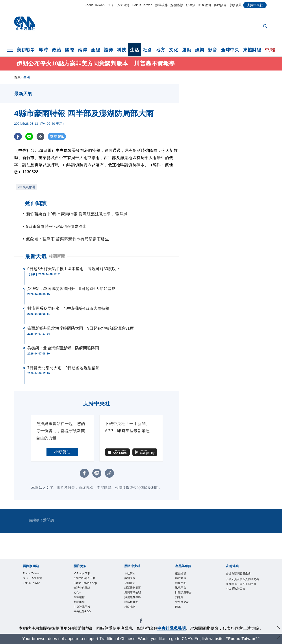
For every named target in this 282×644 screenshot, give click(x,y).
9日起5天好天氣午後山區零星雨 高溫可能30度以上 (74, 269)
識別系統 (131, 579)
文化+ (78, 595)
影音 (212, 50)
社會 (147, 50)
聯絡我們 (131, 611)
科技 (122, 50)
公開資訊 (131, 585)
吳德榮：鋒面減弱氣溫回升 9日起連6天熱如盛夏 (71, 289)
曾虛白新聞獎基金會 (240, 574)
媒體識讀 (177, 5)
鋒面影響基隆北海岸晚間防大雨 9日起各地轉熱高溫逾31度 (81, 328)
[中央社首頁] (25, 25)
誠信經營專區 (134, 601)
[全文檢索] (265, 26)
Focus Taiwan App (87, 585)
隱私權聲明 (133, 606)
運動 (186, 50)
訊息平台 (182, 590)
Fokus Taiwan (142, 5)
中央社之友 (183, 606)
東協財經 (252, 50)
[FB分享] (18, 136)
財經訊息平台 (185, 595)
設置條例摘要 (134, 590)
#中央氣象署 (27, 187)
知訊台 (180, 601)
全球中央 (230, 50)
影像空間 (205, 5)
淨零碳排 (161, 5)
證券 (109, 50)
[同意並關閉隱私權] (278, 628)
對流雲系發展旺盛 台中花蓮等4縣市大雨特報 (68, 308)
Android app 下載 (86, 579)
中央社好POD (84, 616)
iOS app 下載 (83, 574)
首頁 (17, 77)
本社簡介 (131, 574)
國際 (70, 50)
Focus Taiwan (95, 5)
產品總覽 (182, 574)
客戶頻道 (220, 5)
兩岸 (83, 50)
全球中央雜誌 (83, 590)
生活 (135, 50)
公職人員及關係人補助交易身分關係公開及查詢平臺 (242, 585)
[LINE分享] (29, 136)
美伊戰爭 (26, 50)
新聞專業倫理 (134, 595)
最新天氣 (36, 256)
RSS (179, 611)
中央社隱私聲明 (172, 628)
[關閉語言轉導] (278, 638)
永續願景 (236, 5)
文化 (173, 50)
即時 (44, 50)
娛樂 (199, 50)
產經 (96, 50)
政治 (57, 50)
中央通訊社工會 (237, 596)
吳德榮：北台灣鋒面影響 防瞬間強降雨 (63, 348)
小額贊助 (62, 452)
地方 (160, 50)
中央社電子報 (83, 611)
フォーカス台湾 (119, 5)
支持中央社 (255, 5)
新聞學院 (80, 606)
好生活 (191, 5)
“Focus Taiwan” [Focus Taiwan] (242, 639)
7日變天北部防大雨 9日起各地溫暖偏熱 (63, 368)
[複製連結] (40, 136)
